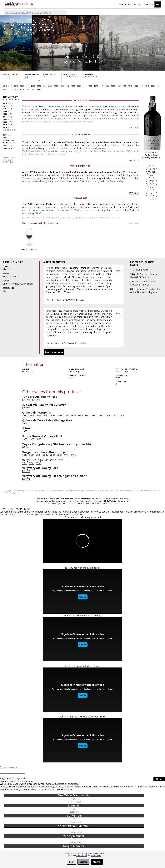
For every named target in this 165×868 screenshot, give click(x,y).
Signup (149, 4)
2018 (5, 86)
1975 (96, 86)
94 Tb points (80, 100)
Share (159, 780)
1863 (39, 439)
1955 (124, 86)
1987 (101, 415)
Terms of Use (82, 856)
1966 (107, 86)
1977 (90, 86)
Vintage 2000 (80, 198)
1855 (25, 431)
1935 (153, 86)
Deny (71, 862)
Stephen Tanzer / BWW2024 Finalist (144, 276)
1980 (84, 86)
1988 (94, 415)
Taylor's (68, 61)
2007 (46, 455)
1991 (87, 415)
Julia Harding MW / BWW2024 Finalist (144, 283)
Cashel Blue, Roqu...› (91, 76)
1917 (10, 89)
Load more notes (54, 352)
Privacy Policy (96, 856)
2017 (10, 86)
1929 (158, 86)
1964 (122, 415)
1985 (73, 86)
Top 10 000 (125, 4)
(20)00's (36, 400)
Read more (134, 128)
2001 (59, 415)
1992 (67, 86)
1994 (62, 86)
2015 (22, 86)
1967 (115, 415)
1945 (147, 86)
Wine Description (80, 135)
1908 (22, 89)
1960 (119, 86)
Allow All (97, 862)
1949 (130, 86)
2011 (27, 86)
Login (138, 4)
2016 (16, 86)
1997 (56, 86)
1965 (32, 463)
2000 (50, 86)
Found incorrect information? (9, 160)
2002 (52, 415)
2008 (32, 415)
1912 (16, 89)
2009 (33, 86)
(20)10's (26, 400)
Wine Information (80, 166)
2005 (39, 86)
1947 (141, 86)
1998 (73, 415)
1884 (39, 89)
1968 (25, 439)
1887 (33, 89)
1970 (102, 86)
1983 (79, 86)
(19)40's (26, 408)
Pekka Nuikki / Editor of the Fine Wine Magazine (146, 291)
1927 (5, 89)
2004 (46, 415)
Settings (83, 862)
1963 (113, 86)
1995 (80, 415)
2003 (45, 86)
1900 (27, 89)
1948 (136, 86)
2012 (25, 415)
